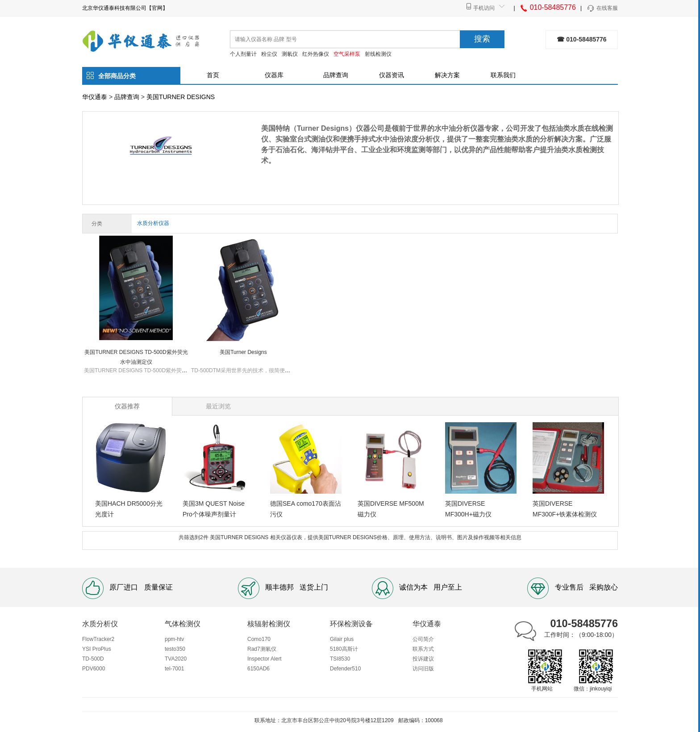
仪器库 (274, 75)
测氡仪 (290, 54)
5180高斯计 (344, 649)
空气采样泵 (347, 54)
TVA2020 (176, 659)
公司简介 (423, 639)
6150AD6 (258, 669)
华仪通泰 (95, 97)
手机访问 (484, 8)
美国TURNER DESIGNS (181, 97)
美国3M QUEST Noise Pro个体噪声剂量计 (214, 509)
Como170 (259, 639)
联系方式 (423, 649)
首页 (213, 75)
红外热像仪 (316, 54)
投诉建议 (423, 659)
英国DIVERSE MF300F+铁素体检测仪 (565, 509)
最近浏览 (218, 406)
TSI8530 (340, 659)
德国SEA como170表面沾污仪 (306, 509)
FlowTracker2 (98, 639)
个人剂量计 (243, 54)
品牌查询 (336, 75)
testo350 (175, 649)
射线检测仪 (378, 54)
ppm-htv (174, 639)
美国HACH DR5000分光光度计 (129, 509)
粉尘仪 (269, 54)
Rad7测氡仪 (262, 649)
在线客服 (602, 8)
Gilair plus (342, 639)
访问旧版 (423, 669)
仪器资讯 (392, 75)
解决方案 (447, 75)
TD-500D (93, 659)
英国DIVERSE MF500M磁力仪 (391, 509)
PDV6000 (94, 669)
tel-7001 (174, 669)
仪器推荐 (127, 406)
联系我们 (503, 75)
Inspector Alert (265, 659)
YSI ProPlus (97, 649)
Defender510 (345, 669)
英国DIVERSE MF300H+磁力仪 (468, 509)
